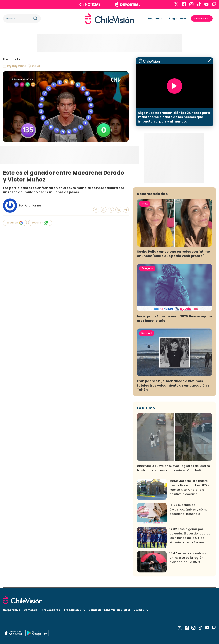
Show (145, 204)
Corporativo (12, 610)
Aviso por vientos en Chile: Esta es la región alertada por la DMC (189, 558)
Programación (178, 18)
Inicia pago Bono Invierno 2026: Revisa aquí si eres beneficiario (174, 319)
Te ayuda (147, 268)
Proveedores (51, 610)
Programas (155, 18)
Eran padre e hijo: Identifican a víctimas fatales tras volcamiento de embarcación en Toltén (174, 385)
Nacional (147, 333)
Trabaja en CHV (74, 610)
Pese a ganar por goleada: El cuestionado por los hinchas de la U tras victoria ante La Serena (190, 536)
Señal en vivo (202, 18)
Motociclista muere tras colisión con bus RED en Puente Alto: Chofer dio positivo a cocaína (190, 487)
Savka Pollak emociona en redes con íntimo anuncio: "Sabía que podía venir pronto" (173, 254)
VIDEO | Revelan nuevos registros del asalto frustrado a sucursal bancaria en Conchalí (173, 468)
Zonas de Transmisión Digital (109, 610)
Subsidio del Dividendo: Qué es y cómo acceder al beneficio (188, 509)
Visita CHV (141, 610)
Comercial (31, 610)
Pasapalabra (13, 59)
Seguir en (15, 223)
